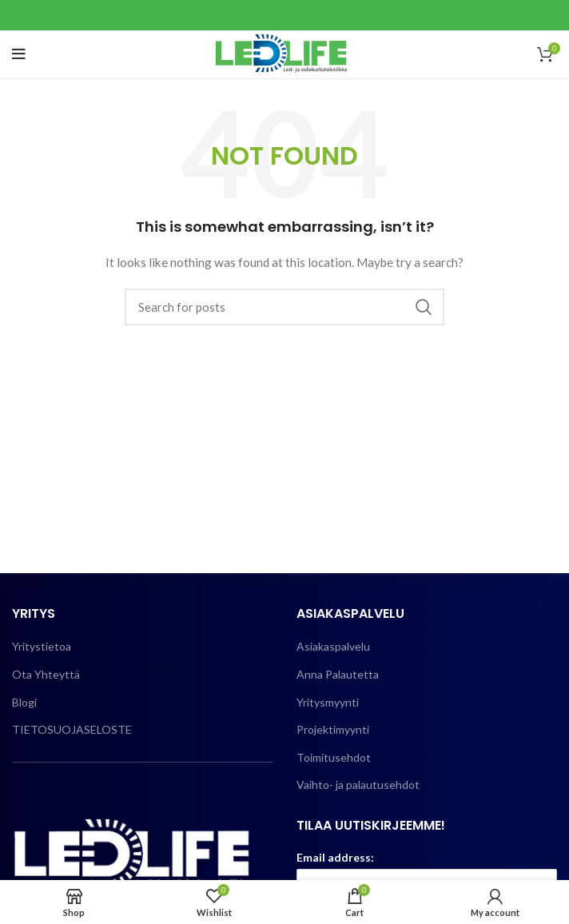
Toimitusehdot (334, 757)
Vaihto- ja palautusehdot (358, 785)
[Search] (284, 307)
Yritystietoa (42, 646)
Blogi (24, 702)
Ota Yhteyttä (46, 674)
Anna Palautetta (338, 674)
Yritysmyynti (328, 702)
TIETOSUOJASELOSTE (72, 729)
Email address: (335, 857)
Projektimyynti (333, 729)
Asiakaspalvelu (333, 646)
